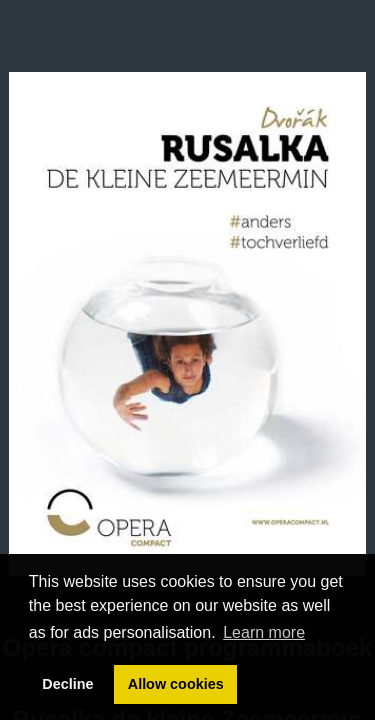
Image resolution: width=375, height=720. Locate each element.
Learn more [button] (264, 632)
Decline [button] (67, 684)
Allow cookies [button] (176, 684)
